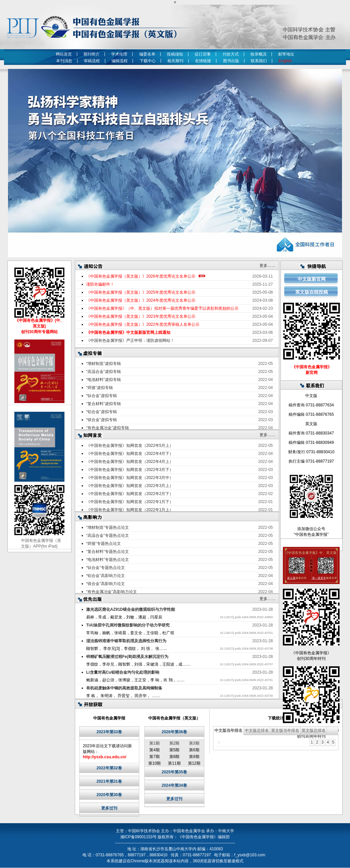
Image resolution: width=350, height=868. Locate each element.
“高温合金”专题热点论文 (108, 536)
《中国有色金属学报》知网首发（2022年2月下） (130, 494)
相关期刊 (175, 61)
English (286, 61)
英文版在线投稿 (312, 292)
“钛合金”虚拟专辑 (102, 396)
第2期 (174, 743)
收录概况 (258, 54)
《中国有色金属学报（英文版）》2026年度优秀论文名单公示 (141, 276)
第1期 (154, 743)
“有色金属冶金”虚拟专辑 (108, 428)
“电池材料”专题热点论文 (108, 560)
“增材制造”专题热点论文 (108, 527)
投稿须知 (175, 54)
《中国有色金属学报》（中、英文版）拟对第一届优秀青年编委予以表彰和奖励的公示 (162, 308)
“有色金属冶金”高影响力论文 (112, 592)
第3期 (194, 743)
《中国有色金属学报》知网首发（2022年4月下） (130, 454)
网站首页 (64, 54)
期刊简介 (92, 54)
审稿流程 (92, 61)
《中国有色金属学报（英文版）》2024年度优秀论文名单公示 (141, 300)
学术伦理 (119, 54)
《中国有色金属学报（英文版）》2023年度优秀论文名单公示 (141, 316)
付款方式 (231, 54)
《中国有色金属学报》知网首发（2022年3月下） (130, 470)
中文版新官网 (312, 279)
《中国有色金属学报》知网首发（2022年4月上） (130, 462)
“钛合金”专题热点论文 (106, 568)
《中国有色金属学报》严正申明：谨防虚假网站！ (130, 341)
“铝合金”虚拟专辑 (102, 412)
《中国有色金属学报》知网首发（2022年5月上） (130, 446)
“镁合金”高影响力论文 (106, 584)
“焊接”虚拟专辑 (100, 388)
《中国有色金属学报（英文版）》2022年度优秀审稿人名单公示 (143, 324)
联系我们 (259, 61)
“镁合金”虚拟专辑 (102, 420)
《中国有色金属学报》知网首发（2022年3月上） (130, 486)
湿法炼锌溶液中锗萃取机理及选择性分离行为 (126, 641)
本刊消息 (64, 61)
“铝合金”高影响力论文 (106, 576)
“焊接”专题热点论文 (104, 544)
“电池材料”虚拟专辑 (104, 380)
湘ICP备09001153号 (138, 837)
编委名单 (147, 54)
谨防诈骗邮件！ (100, 284)
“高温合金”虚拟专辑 (104, 372)
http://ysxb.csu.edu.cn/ (105, 757)
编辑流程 (120, 61)
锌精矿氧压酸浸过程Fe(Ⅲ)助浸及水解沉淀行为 (127, 657)
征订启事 (203, 54)
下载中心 (148, 61)
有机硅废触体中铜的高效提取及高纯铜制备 (124, 688)
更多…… (268, 266)
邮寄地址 (286, 54)
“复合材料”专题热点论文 (108, 552)
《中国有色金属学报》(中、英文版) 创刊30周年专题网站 (39, 326)
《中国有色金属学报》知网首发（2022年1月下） (130, 502)
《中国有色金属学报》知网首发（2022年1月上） (130, 510)
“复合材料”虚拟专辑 (104, 404)
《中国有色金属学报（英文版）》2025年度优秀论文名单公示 (141, 292)
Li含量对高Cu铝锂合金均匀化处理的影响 (123, 672)
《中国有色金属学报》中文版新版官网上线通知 (128, 332)
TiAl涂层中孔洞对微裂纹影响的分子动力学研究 (128, 625)
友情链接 (203, 61)
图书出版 (231, 61)
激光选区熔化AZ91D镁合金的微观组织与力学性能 (131, 609)
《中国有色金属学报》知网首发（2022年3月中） (130, 478)
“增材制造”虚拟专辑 (104, 364)
